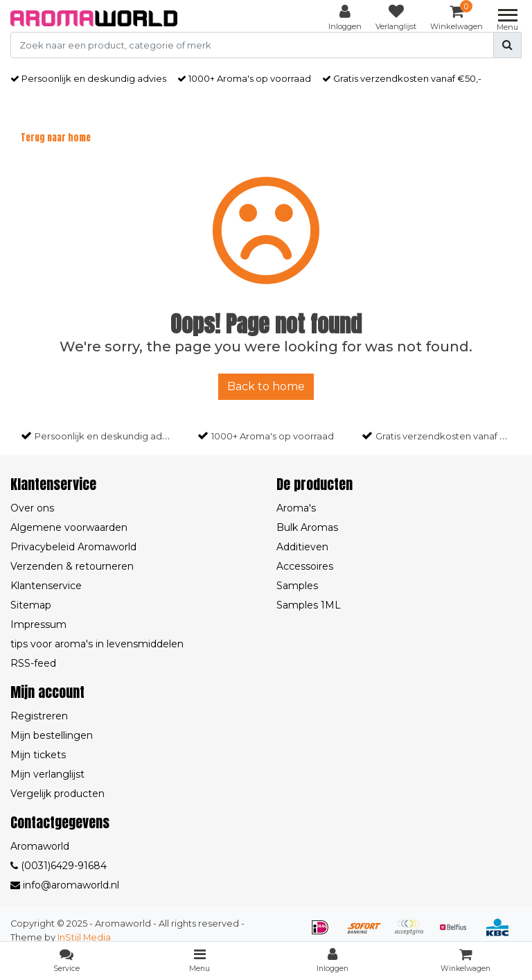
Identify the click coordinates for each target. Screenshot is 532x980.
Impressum (38, 624)
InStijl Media (84, 937)
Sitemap (31, 605)
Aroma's (296, 508)
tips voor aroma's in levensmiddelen (97, 644)
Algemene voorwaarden (69, 527)
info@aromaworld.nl (65, 885)
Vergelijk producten (57, 794)
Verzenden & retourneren (72, 566)
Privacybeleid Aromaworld (73, 547)
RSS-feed (33, 663)
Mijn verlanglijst (47, 774)
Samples (297, 586)
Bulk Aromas (307, 527)
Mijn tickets (38, 755)
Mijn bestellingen (52, 735)
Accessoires (305, 566)
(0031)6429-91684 (59, 866)
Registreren (39, 716)
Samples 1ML (309, 605)
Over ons (32, 508)
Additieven (302, 547)
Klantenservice (46, 586)
